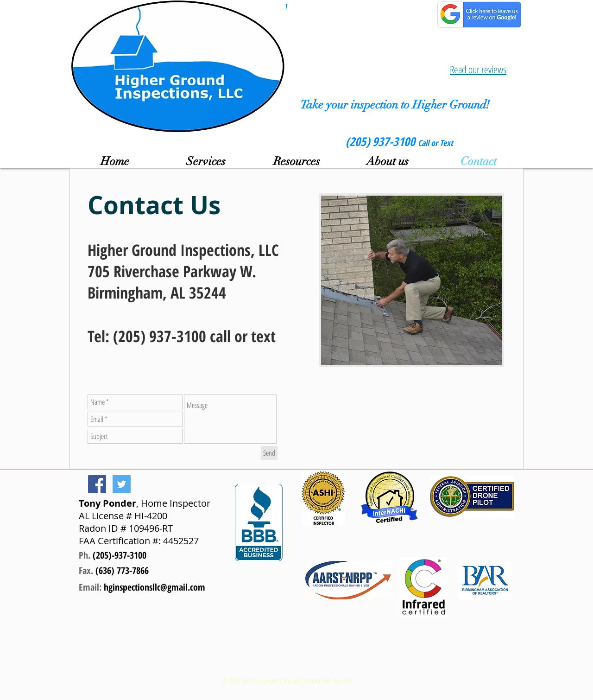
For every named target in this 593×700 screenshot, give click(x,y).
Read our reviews (478, 69)
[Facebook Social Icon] (97, 484)
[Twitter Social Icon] (122, 484)
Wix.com (343, 681)
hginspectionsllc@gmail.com (155, 587)
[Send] (269, 453)
